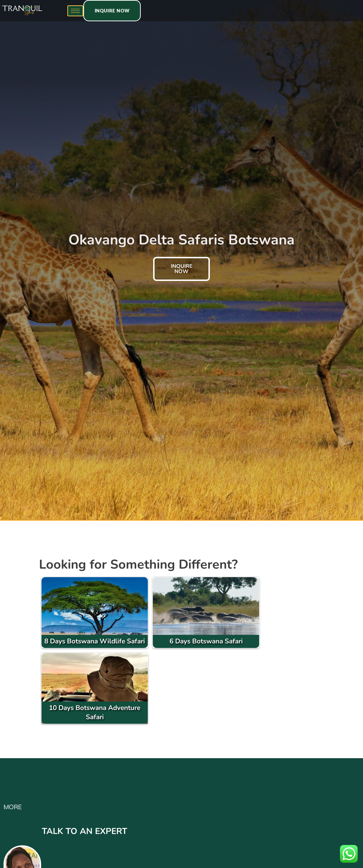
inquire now (182, 269)
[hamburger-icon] (75, 11)
